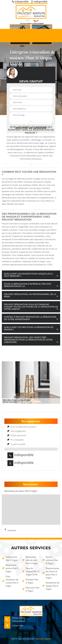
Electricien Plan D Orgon (31, 589)
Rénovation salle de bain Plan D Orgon (30, 560)
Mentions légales (43, 639)
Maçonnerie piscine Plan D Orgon (10, 568)
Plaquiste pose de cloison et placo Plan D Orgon (51, 573)
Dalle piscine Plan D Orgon (10, 559)
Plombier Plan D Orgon (30, 581)
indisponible (20, 2)
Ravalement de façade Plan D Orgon (51, 586)
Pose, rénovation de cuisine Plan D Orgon (10, 581)
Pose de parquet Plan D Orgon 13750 (31, 571)
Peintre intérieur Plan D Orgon (50, 560)
